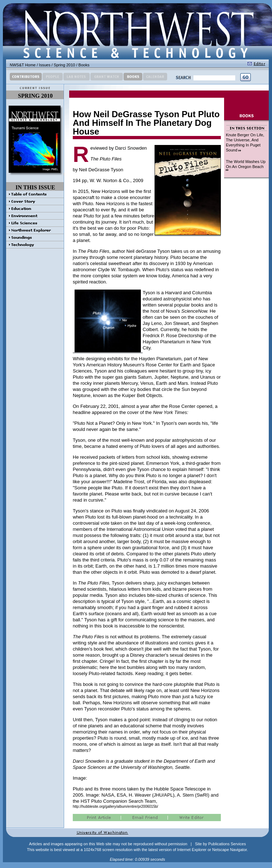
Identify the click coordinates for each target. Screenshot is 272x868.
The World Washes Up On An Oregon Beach (246, 165)
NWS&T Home (23, 65)
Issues (45, 65)
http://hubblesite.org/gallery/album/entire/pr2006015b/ (115, 807)
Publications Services (227, 844)
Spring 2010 (64, 65)
